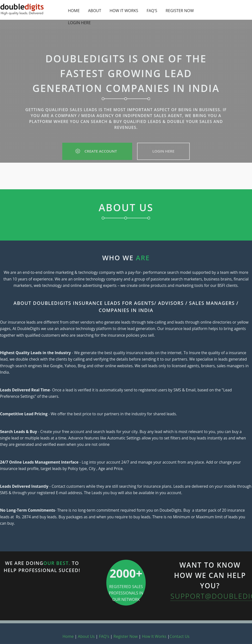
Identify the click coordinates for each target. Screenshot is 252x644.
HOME (74, 11)
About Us (86, 636)
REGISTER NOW (180, 11)
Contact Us (180, 636)
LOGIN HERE (79, 23)
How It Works (154, 636)
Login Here (163, 151)
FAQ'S (152, 11)
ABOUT (95, 11)
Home (68, 636)
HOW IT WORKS (124, 11)
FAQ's (104, 636)
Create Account (97, 151)
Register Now (126, 636)
